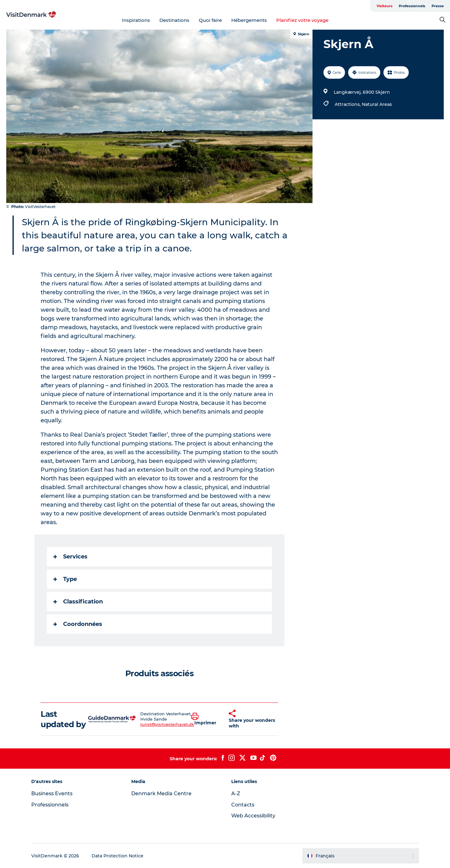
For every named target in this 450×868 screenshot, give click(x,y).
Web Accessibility (253, 816)
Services (70, 557)
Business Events (52, 794)
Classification (78, 602)
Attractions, (348, 104)
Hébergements (249, 20)
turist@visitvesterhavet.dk (167, 724)
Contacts (243, 805)
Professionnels (412, 6)
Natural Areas (377, 104)
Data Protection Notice (117, 856)
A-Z (236, 794)
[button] (205, 719)
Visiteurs (385, 6)
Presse (438, 6)
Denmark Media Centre (161, 794)
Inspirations (136, 20)
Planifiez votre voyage (302, 20)
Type (65, 579)
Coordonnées (78, 624)
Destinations (174, 20)
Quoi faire (210, 20)
